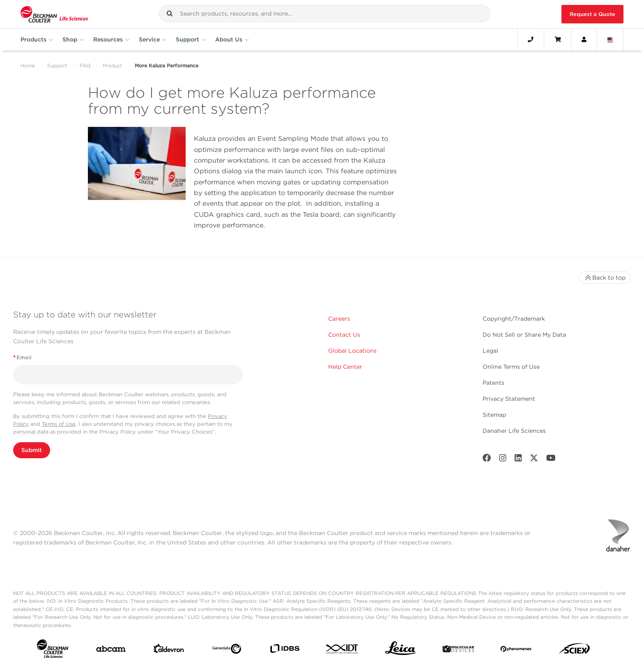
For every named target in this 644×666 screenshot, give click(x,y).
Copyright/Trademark (514, 319)
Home (28, 65)
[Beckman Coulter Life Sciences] (54, 14)
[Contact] (531, 39)
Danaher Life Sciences (514, 431)
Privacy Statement (509, 399)
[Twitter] (534, 460)
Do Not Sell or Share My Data (524, 335)
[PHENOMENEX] (516, 650)
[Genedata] (227, 650)
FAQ (85, 65)
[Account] (584, 39)
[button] (170, 14)
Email (22, 357)
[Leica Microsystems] (400, 650)
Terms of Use (59, 424)
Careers (339, 319)
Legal (490, 351)
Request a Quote (592, 14)
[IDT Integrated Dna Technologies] (343, 651)
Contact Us (344, 335)
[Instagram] (503, 460)
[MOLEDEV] (458, 651)
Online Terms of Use (511, 367)
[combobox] (325, 14)
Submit (32, 450)
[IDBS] (285, 650)
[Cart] (558, 39)
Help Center (345, 367)
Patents (493, 383)
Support (57, 65)
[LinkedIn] (518, 460)
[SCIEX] (575, 650)
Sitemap (494, 415)
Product (113, 65)
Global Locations (352, 351)
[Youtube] (551, 460)
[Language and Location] (610, 39)
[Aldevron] (169, 650)
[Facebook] (487, 460)
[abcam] (111, 651)
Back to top (605, 278)
